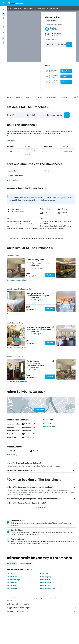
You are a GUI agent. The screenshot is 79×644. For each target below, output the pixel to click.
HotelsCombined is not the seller (44, 628)
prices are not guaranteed (55, 622)
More (13, 153)
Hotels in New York (18, 607)
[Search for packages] (3, 22)
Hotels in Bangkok (17, 613)
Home (12, 8)
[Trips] (3, 33)
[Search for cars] (3, 18)
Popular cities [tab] (17, 588)
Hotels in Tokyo (49, 610)
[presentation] (54, 125)
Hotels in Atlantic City (51, 607)
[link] (23, 300)
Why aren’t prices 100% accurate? (44, 636)
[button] (3, 3)
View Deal (56, 295)
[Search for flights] (3, 9)
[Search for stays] (3, 14)
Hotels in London (17, 610)
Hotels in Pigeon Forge (19, 604)
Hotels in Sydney (49, 601)
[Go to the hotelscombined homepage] (15, 3)
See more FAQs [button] (43, 528)
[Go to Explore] (3, 27)
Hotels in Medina (49, 604)
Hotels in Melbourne (18, 601)
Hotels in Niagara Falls (51, 613)
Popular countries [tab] (32, 588)
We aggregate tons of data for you (44, 632)
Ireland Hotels (20, 8)
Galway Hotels (34, 8)
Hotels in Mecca (49, 598)
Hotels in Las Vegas (18, 598)
